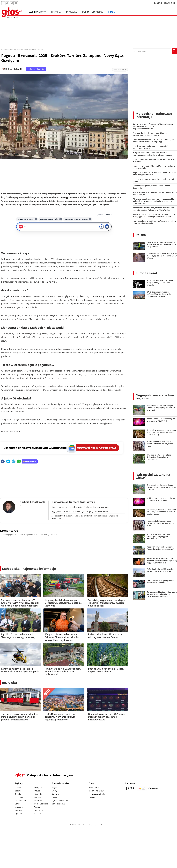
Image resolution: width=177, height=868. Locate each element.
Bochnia (18, 791)
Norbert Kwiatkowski (14, 69)
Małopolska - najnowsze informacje (29, 569)
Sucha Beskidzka (41, 804)
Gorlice (18, 804)
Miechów (18, 810)
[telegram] (14, 462)
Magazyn (55, 787)
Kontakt (92, 797)
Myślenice (19, 814)
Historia (56, 12)
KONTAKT (158, 3)
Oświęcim (38, 794)
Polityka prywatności (97, 794)
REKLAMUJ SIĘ (170, 3)
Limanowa (19, 807)
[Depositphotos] (153, 788)
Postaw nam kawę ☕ (36, 69)
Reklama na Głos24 (96, 791)
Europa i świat (147, 273)
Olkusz (37, 791)
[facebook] (3, 462)
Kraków (18, 787)
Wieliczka (38, 814)
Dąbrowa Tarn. (21, 800)
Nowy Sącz (39, 787)
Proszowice (39, 800)
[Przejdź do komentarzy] (120, 70)
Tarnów (37, 807)
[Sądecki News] (142, 788)
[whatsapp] (19, 462)
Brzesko (18, 794)
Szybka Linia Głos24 (92, 12)
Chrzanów (19, 797)
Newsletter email (96, 787)
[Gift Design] (130, 793)
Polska (141, 235)
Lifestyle (55, 791)
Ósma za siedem (58, 804)
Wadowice (39, 810)
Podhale (38, 797)
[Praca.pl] (130, 788)
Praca (112, 12)
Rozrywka (71, 12)
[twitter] (8, 462)
